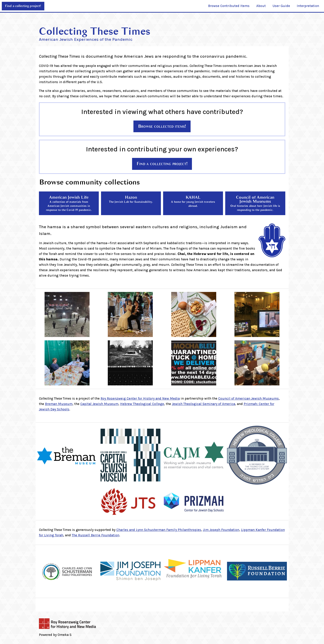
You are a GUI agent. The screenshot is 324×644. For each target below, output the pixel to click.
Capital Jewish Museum (99, 404)
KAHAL (193, 201)
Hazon (131, 199)
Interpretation (308, 6)
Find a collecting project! (23, 6)
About (261, 6)
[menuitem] (229, 6)
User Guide (281, 6)
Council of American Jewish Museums (255, 203)
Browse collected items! (162, 126)
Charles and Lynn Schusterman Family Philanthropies (159, 530)
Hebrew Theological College (142, 404)
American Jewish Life (69, 203)
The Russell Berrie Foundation (96, 535)
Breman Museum (59, 404)
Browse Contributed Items (229, 6)
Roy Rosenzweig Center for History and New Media (140, 398)
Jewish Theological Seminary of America (204, 404)
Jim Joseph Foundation (221, 530)
